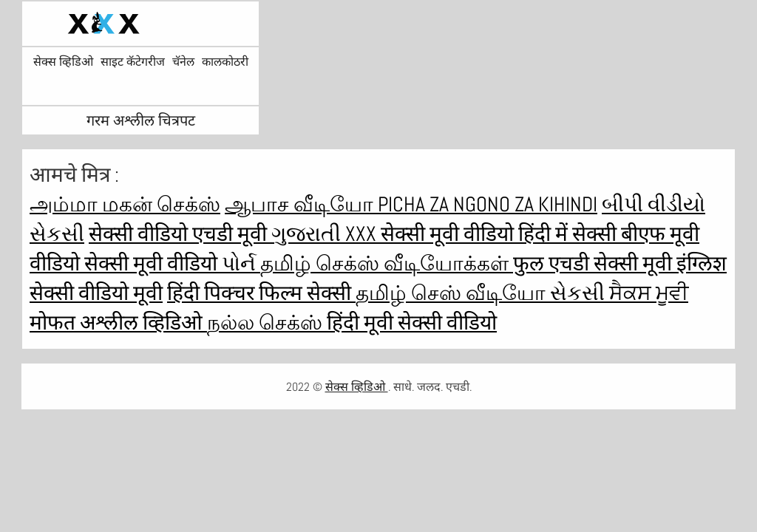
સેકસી (580, 293)
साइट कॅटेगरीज (133, 62)
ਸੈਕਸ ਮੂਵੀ (649, 293)
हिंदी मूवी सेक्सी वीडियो (412, 323)
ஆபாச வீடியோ (301, 204)
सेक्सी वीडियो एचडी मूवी (180, 234)
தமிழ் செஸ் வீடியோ (453, 293)
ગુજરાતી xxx (326, 234)
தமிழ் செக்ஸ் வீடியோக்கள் (387, 263)
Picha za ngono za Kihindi (488, 204)
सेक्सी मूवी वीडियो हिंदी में (476, 234)
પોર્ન (241, 263)
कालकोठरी (225, 62)
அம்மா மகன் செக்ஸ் (125, 204)
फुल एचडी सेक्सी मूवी (595, 263)
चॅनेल (183, 62)
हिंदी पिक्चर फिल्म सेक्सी (261, 293)
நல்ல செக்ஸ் (267, 323)
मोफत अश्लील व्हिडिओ (118, 323)
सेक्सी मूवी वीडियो (153, 263)
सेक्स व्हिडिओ (63, 62)
